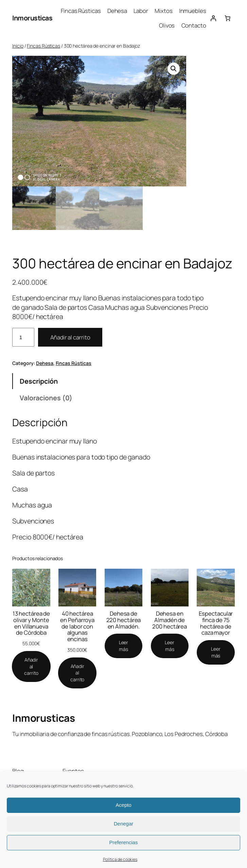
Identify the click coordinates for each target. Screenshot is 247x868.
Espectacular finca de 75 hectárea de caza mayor (216, 623)
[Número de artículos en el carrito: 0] (228, 18)
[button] (174, 69)
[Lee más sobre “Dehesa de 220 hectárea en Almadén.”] (123, 646)
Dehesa (45, 363)
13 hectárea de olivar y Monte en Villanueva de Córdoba (31, 623)
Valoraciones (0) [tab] (46, 398)
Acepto (123, 805)
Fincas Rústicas (43, 46)
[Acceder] (213, 18)
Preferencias (123, 842)
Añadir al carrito (70, 337)
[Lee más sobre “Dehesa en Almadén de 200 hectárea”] (170, 646)
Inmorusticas (32, 18)
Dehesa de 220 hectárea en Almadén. (124, 620)
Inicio (18, 46)
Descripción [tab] (39, 381)
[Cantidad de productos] (23, 337)
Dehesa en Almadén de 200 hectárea (170, 620)
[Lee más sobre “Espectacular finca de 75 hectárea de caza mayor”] (216, 652)
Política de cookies (120, 859)
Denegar (124, 824)
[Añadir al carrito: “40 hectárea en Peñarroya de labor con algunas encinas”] (77, 673)
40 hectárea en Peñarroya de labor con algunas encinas (77, 627)
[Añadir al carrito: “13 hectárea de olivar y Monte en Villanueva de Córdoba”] (31, 666)
